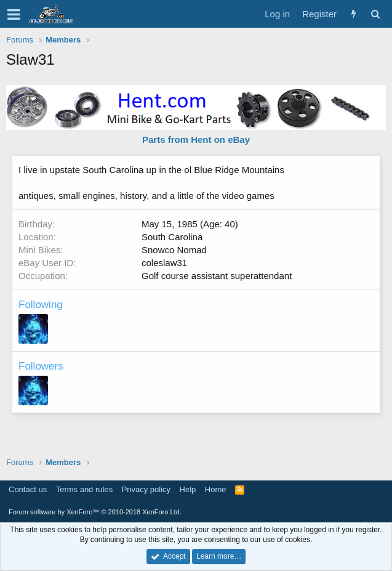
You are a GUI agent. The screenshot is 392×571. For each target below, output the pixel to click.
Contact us (28, 489)
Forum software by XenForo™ (95, 512)
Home (216, 489)
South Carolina (172, 237)
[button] (14, 14)
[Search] (375, 14)
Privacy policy (146, 489)
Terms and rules (84, 489)
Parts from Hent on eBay (196, 140)
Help (188, 489)
